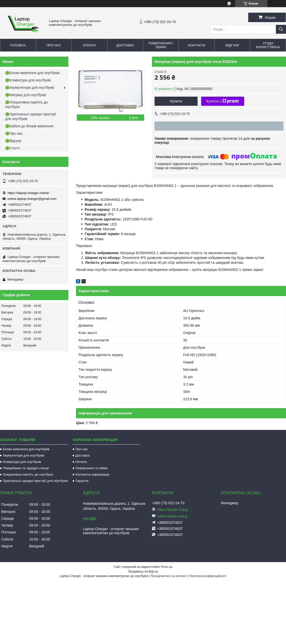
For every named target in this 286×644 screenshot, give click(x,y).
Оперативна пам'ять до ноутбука (28, 474)
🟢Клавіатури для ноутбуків (28, 80)
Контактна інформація (92, 474)
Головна (18, 45)
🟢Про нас (14, 133)
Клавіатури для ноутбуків (22, 462)
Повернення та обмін (92, 468)
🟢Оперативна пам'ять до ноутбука (26, 105)
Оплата (89, 45)
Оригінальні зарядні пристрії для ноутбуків (35, 481)
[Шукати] (281, 29)
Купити (176, 101)
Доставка (125, 45)
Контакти (197, 45)
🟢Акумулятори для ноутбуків (30, 88)
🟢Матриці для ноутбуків (25, 95)
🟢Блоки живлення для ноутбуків (32, 73)
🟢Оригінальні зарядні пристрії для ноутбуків (31, 116)
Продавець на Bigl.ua (143, 571)
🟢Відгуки (13, 141)
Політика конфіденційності (208, 576)
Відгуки (232, 45)
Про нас (54, 45)
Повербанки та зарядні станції (26, 468)
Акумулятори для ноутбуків (24, 455)
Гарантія (82, 481)
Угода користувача (268, 45)
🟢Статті (12, 148)
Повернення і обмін (161, 45)
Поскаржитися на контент (168, 576)
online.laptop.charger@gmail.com (32, 199)
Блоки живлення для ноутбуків (26, 449)
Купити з (223, 101)
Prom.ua (167, 567)
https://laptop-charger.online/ (28, 193)
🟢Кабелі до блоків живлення (29, 126)
